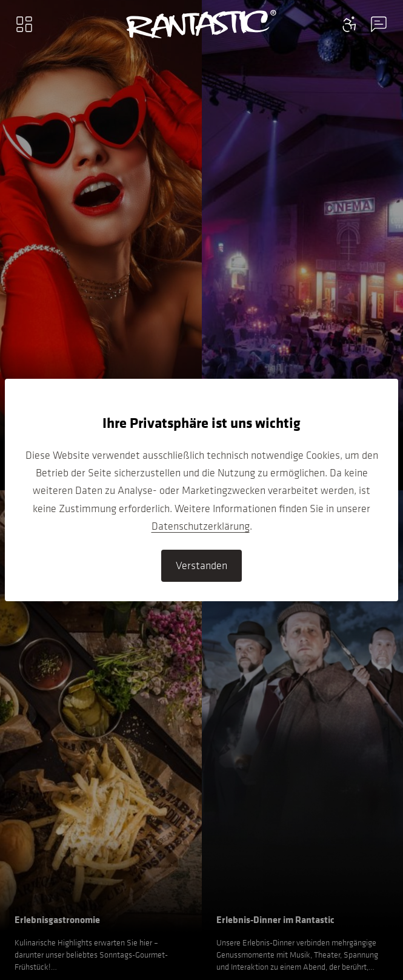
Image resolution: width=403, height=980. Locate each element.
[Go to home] (202, 24)
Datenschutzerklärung (201, 526)
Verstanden (202, 565)
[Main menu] (24, 24)
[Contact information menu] (350, 24)
